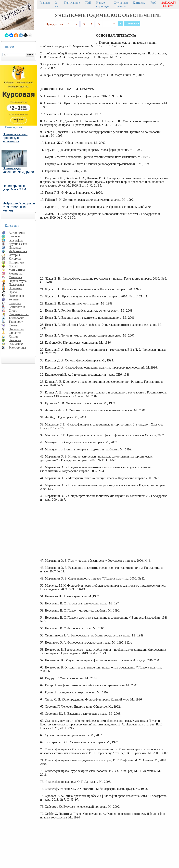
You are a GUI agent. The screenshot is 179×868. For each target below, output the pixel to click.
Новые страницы (103, 4)
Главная (45, 3)
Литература (16, 262)
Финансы (15, 333)
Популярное (72, 3)
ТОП (88, 3)
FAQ (153, 3)
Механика (15, 277)
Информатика (18, 251)
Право (13, 292)
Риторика (15, 303)
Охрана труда (18, 281)
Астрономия (17, 233)
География (16, 240)
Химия (13, 336)
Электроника (17, 348)
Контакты (139, 3)
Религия (14, 299)
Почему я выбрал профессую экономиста (15, 138)
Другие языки (18, 244)
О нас (57, 4)
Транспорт (16, 322)
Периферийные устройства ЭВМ (14, 188)
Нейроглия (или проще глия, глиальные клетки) (19, 207)
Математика (17, 270)
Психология (17, 296)
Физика (14, 325)
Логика (13, 266)
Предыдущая (54, 24)
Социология (17, 307)
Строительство (19, 314)
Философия (16, 329)
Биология (15, 236)
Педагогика (16, 285)
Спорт (13, 310)
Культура (15, 259)
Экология (15, 340)
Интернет (15, 247)
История (14, 255)
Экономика (16, 344)
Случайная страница (121, 4)
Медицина (16, 273)
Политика (15, 288)
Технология (16, 318)
